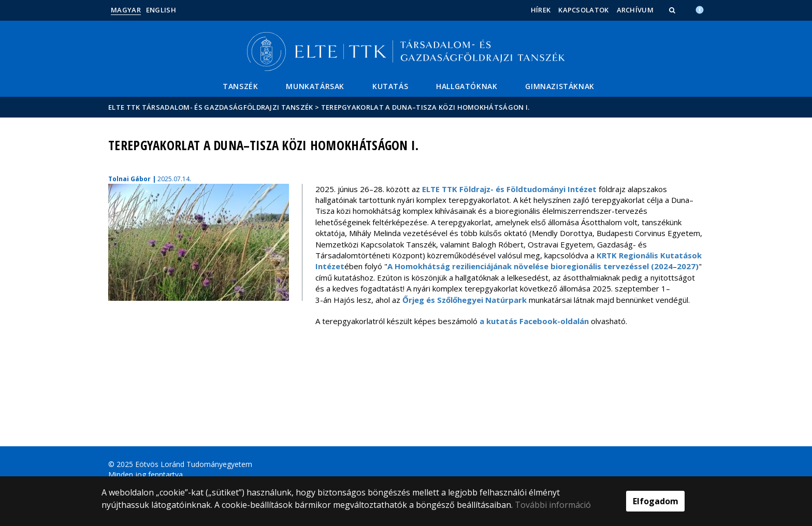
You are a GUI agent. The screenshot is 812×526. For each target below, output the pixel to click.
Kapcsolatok (583, 10)
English (161, 10)
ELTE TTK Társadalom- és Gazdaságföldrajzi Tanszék (211, 107)
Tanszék (240, 86)
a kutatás (499, 321)
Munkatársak (315, 86)
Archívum (635, 10)
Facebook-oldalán (554, 321)
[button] (673, 10)
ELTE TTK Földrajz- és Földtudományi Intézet (509, 189)
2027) (688, 266)
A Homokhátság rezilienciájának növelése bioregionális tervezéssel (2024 (530, 266)
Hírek (541, 10)
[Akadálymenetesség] (700, 9)
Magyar (126, 10)
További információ (553, 505)
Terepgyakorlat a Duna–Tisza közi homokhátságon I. (425, 107)
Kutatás (390, 86)
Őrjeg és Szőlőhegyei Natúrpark (465, 300)
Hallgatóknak (467, 86)
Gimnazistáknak (560, 86)
